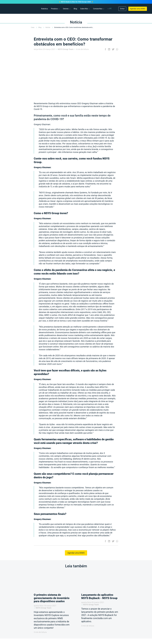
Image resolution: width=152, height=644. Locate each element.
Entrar (122, 9)
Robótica (44, 9)
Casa (33, 27)
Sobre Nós (84, 9)
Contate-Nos (98, 9)
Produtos (54, 9)
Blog (75, 9)
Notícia (48, 27)
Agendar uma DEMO (138, 9)
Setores (66, 9)
